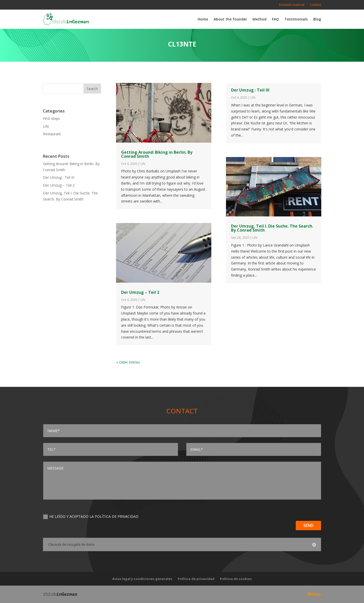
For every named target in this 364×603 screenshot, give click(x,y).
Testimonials (296, 19)
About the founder (230, 19)
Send (308, 525)
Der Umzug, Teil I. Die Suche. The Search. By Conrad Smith (272, 228)
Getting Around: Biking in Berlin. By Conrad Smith (157, 154)
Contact (315, 5)
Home (203, 19)
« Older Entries (128, 362)
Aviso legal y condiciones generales (142, 579)
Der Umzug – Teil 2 (59, 185)
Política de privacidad (196, 579)
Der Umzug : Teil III (59, 177)
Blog (317, 19)
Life (46, 126)
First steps (51, 118)
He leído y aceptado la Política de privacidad (91, 517)
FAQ (275, 19)
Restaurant (52, 134)
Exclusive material (292, 5)
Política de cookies (236, 579)
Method (259, 19)
